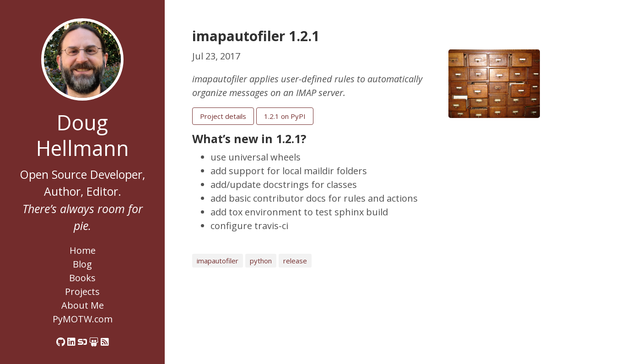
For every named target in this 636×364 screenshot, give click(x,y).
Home (83, 250)
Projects (82, 292)
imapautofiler (218, 261)
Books (82, 278)
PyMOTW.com (83, 319)
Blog (82, 264)
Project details (223, 116)
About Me (83, 305)
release (295, 261)
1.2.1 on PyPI (285, 116)
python (261, 261)
